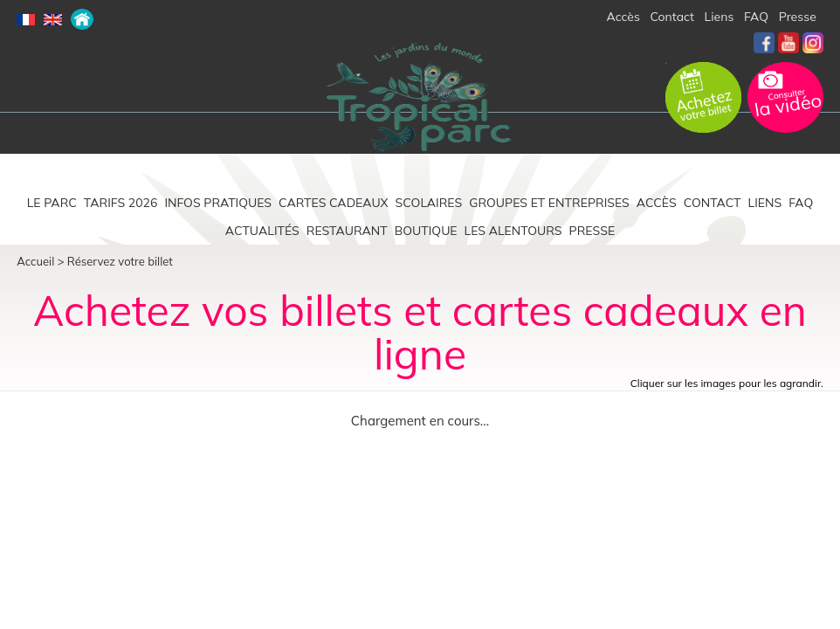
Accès (623, 17)
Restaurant (347, 231)
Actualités (262, 231)
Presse (798, 17)
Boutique (426, 231)
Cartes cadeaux (334, 203)
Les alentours (513, 231)
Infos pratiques (218, 203)
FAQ (756, 17)
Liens (720, 17)
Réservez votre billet (120, 261)
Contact (672, 17)
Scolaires (429, 203)
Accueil (35, 261)
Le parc (52, 203)
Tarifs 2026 (121, 203)
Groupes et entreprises (549, 203)
